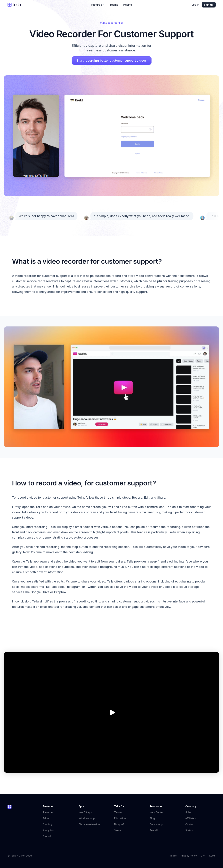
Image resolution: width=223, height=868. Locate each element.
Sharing (47, 824)
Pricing (128, 5)
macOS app (85, 812)
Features (98, 5)
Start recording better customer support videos (112, 61)
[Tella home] (14, 5)
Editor (46, 818)
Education (120, 818)
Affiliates (191, 818)
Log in (195, 5)
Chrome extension (89, 824)
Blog (152, 818)
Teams (114, 5)
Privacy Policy (189, 856)
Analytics (48, 830)
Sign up (209, 5)
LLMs (212, 856)
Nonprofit (120, 824)
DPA (203, 856)
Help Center (158, 812)
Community (158, 824)
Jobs (188, 812)
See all (47, 836)
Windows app (87, 818)
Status (191, 830)
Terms (173, 856)
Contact (190, 824)
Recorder (48, 812)
